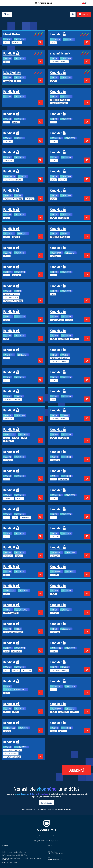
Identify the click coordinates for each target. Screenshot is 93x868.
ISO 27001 (10, 862)
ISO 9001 (16, 862)
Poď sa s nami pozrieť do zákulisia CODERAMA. (15, 855)
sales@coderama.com (68, 794)
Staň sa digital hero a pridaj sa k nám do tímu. (14, 852)
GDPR (4, 862)
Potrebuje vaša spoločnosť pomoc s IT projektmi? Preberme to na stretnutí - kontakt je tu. (22, 859)
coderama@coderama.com (55, 859)
